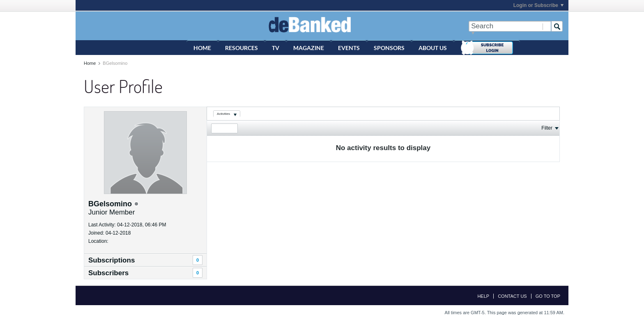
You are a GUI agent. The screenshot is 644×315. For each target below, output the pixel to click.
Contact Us (512, 296)
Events (349, 48)
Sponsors (389, 48)
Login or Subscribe (538, 5)
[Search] (510, 26)
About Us (433, 48)
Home (202, 48)
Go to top (548, 296)
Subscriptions (112, 260)
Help (483, 296)
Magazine (309, 48)
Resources (241, 48)
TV (276, 48)
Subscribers (108, 273)
